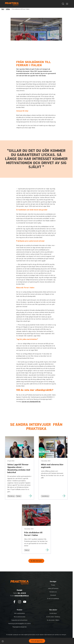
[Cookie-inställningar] (3, 641)
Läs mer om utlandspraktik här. (31, 402)
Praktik (53, 585)
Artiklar (8, 9)
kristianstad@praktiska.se (22, 596)
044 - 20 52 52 (22, 593)
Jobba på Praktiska (53, 589)
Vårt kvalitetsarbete (20, 613)
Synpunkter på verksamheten (19, 620)
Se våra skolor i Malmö (53, 620)
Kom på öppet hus (37, 641)
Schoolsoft (53, 595)
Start (3, 9)
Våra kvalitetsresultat (20, 617)
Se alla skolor (53, 613)
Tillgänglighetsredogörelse (19, 627)
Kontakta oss (53, 592)
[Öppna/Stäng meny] (67, 4)
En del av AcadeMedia (53, 599)
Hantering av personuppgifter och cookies (20, 624)
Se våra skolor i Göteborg (53, 617)
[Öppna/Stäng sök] (63, 4)
